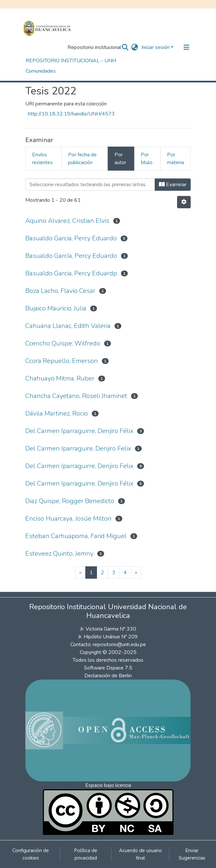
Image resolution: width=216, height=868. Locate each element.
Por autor (120, 159)
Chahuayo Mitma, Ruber (60, 378)
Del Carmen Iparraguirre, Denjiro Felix (79, 466)
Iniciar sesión (156, 47)
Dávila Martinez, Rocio (57, 413)
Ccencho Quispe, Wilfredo (63, 343)
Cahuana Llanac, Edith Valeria (68, 326)
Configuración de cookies (31, 854)
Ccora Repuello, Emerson (62, 361)
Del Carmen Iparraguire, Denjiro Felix (78, 448)
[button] (135, 47)
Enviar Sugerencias (192, 854)
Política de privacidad (86, 854)
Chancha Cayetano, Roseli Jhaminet (76, 396)
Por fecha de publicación (82, 159)
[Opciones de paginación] (184, 202)
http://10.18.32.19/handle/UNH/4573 (71, 114)
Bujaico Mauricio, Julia (56, 308)
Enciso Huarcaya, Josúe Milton (68, 518)
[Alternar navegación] (186, 47)
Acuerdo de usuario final (140, 854)
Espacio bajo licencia (108, 785)
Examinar (173, 185)
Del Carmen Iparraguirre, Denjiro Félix (79, 431)
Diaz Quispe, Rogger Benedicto (70, 501)
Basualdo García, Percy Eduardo (71, 256)
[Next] (136, 573)
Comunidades (41, 71)
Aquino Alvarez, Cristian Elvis (67, 221)
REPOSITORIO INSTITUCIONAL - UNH (71, 61)
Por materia (175, 159)
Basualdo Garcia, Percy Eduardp (71, 273)
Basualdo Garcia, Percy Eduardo (71, 238)
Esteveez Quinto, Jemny (59, 554)
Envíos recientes (42, 159)
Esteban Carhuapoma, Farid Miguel (76, 536)
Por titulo (147, 159)
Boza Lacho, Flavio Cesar (60, 291)
